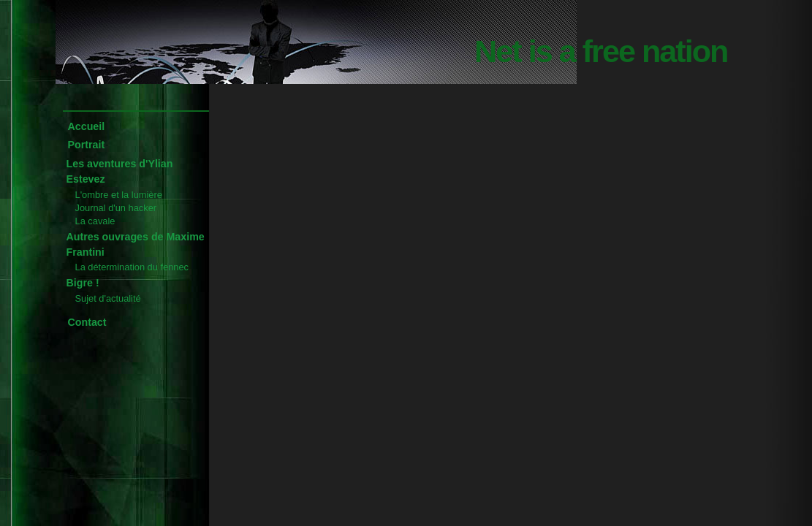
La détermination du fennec (132, 267)
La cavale (95, 221)
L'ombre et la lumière (119, 195)
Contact (87, 322)
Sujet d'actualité (108, 298)
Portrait (87, 145)
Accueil (87, 126)
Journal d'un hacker (116, 208)
